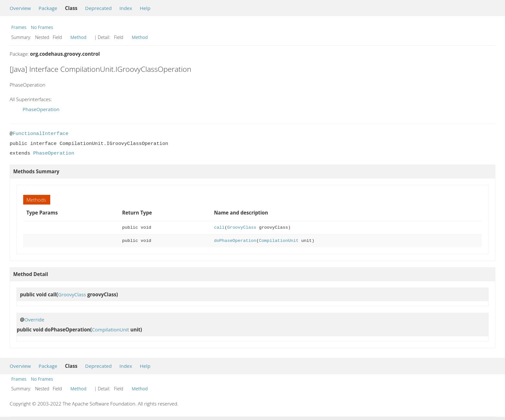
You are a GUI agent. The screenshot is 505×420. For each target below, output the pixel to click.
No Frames (42, 27)
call (219, 228)
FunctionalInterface (40, 134)
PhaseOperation (41, 109)
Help (145, 8)
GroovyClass (242, 228)
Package (48, 8)
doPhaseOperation (235, 241)
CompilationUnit (279, 241)
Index (126, 8)
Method (79, 37)
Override (34, 320)
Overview (20, 8)
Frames (19, 27)
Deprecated (98, 8)
